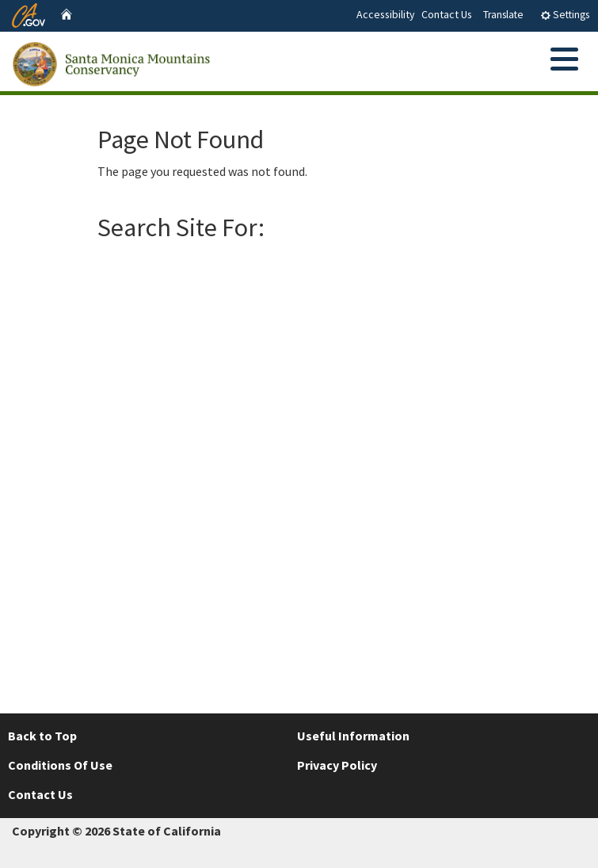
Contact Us (447, 14)
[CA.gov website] (29, 13)
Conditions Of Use (60, 765)
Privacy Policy (337, 765)
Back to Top (42, 736)
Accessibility (386, 14)
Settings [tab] (565, 15)
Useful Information (353, 736)
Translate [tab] (503, 15)
